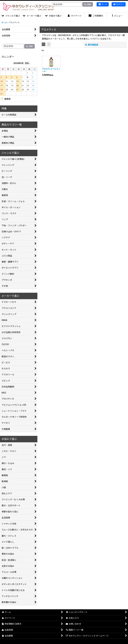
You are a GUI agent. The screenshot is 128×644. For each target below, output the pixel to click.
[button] (117, 16)
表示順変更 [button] (92, 45)
